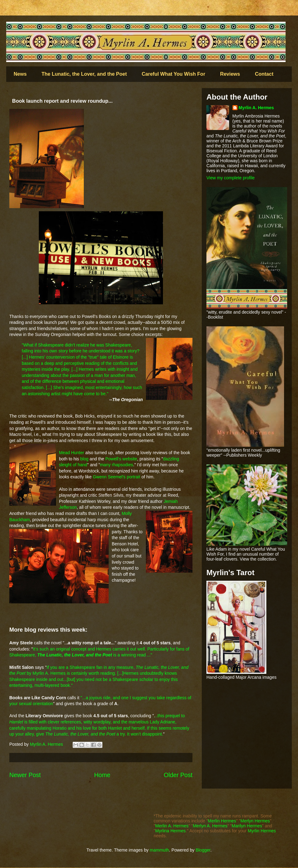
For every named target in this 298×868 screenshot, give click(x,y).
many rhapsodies (117, 465)
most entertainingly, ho (107, 387)
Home (102, 775)
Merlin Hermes (222, 821)
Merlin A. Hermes (172, 826)
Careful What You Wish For (174, 74)
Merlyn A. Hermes (210, 826)
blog (84, 459)
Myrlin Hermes (262, 831)
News (20, 74)
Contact (264, 74)
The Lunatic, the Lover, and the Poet (84, 74)
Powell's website (121, 459)
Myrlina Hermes (170, 831)
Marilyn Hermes (247, 826)
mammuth (159, 850)
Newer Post (25, 775)
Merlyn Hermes (255, 821)
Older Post (178, 775)
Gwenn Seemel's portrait (116, 477)
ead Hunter (73, 453)
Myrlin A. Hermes (256, 108)
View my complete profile (230, 178)
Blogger (203, 850)
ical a (95, 381)
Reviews (230, 74)
